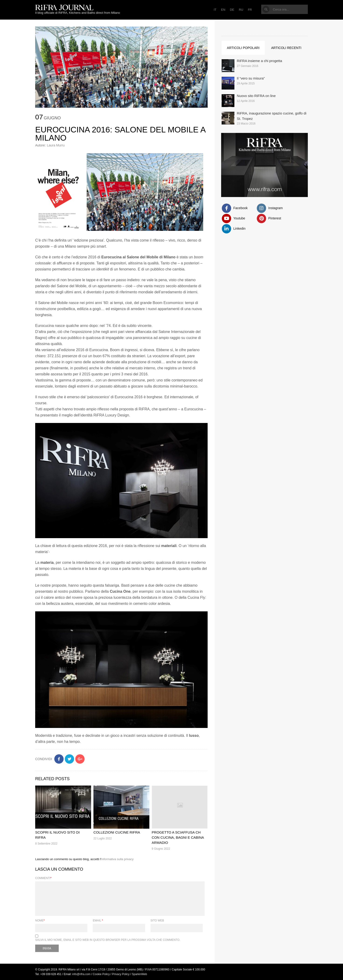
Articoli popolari (243, 48)
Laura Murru (56, 145)
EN (223, 10)
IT (215, 10)
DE (232, 10)
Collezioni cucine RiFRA (117, 832)
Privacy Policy (121, 974)
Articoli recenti (286, 48)
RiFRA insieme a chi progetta (259, 61)
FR (250, 10)
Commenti (43, 878)
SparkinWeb (139, 974)
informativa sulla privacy (118, 859)
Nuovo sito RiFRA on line (256, 96)
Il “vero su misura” (251, 78)
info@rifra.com (81, 974)
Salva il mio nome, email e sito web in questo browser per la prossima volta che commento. (108, 940)
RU (241, 10)
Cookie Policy (101, 974)
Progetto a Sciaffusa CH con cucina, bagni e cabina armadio (178, 837)
